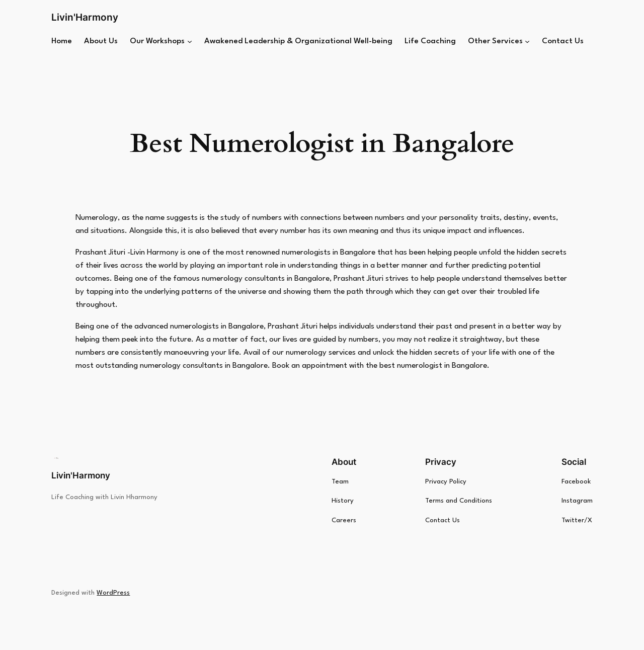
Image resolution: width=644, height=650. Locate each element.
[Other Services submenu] (527, 41)
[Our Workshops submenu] (190, 41)
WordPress (113, 593)
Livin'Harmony (85, 17)
